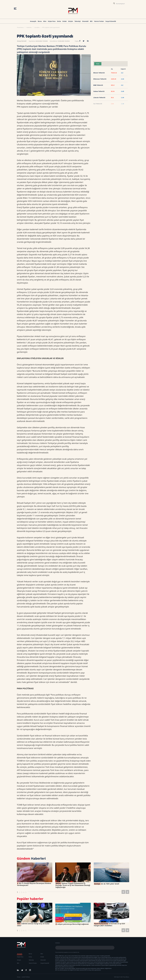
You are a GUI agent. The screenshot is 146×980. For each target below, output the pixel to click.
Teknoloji (78, 21)
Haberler (29, 27)
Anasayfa (33, 21)
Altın (45, 21)
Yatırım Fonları (99, 21)
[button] (123, 892)
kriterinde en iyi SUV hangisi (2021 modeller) (109, 925)
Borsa (40, 21)
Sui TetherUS (98, 104)
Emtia (59, 21)
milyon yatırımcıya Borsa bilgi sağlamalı (72, 924)
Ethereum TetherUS (100, 79)
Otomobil (85, 21)
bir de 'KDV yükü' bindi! (107, 884)
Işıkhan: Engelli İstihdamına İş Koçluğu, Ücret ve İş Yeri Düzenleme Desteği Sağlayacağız (73, 885)
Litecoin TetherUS (99, 98)
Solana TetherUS (99, 91)
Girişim (71, 21)
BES (91, 21)
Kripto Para (52, 21)
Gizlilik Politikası (26, 977)
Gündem (37, 27)
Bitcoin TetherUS (99, 73)
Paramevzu (20, 27)
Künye (19, 977)
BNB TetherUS (98, 85)
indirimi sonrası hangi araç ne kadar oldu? (33, 925)
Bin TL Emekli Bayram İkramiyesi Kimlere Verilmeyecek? (34, 884)
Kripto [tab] (98, 64)
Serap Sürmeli (22, 41)
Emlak (65, 21)
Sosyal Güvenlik (111, 21)
